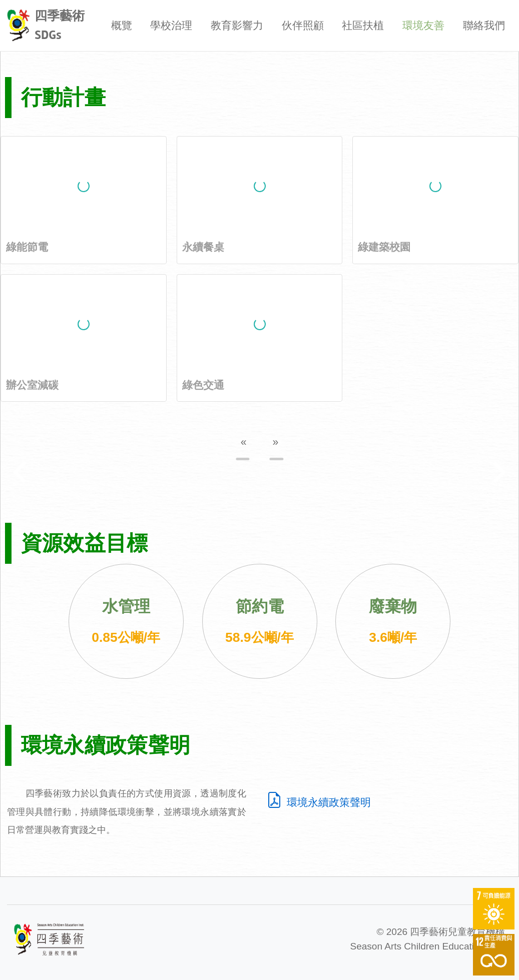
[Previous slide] (21, 472)
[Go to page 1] (243, 459)
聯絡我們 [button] (484, 25)
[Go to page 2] (260, 459)
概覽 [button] (122, 25)
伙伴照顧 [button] (303, 25)
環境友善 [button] (423, 25)
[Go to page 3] (276, 459)
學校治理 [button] (171, 25)
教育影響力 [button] (237, 25)
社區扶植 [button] (363, 25)
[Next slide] (498, 472)
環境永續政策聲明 (319, 802)
